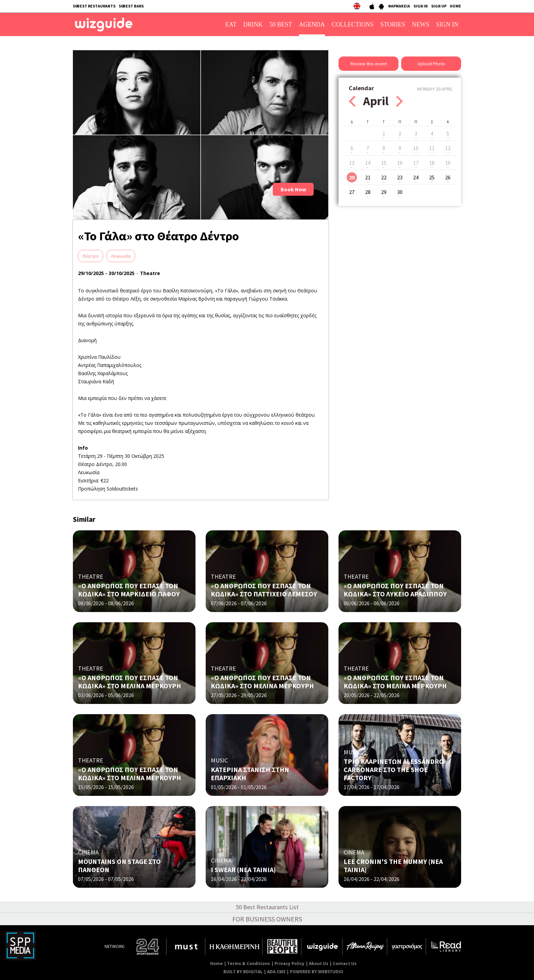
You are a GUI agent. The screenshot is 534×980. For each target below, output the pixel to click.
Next (399, 101)
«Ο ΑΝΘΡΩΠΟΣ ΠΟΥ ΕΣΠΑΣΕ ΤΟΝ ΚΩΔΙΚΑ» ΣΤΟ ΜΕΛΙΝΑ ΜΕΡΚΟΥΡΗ (130, 682)
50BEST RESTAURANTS (94, 6)
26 (448, 177)
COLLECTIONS (353, 25)
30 (400, 192)
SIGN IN (421, 6)
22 (384, 177)
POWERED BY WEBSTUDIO (317, 972)
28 (368, 192)
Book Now (293, 189)
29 (384, 192)
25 (432, 177)
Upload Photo (431, 64)
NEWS (421, 25)
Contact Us (345, 963)
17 (416, 163)
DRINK (253, 25)
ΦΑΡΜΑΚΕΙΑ (399, 6)
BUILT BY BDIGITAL (243, 972)
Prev (352, 101)
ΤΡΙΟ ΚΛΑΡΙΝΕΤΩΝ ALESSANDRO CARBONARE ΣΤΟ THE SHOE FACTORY (394, 769)
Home (216, 963)
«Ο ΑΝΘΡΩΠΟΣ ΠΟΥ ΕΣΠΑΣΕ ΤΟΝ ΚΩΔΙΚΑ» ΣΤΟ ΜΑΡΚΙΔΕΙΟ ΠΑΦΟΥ (129, 590)
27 (352, 192)
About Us (319, 963)
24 (416, 177)
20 (352, 177)
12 (448, 148)
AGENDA (312, 25)
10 (416, 148)
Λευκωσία (121, 256)
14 (368, 163)
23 (400, 177)
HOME (456, 6)
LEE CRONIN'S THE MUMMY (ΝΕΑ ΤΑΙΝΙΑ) (393, 865)
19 (448, 163)
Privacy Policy (289, 963)
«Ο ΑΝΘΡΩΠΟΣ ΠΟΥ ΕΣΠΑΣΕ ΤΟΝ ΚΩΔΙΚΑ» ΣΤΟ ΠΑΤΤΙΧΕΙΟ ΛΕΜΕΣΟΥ (264, 590)
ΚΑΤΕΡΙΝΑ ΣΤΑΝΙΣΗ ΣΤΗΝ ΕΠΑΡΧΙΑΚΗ (250, 774)
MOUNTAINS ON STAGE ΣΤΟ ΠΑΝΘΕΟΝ (119, 865)
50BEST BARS (131, 6)
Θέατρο (91, 256)
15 (384, 163)
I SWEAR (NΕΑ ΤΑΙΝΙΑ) (243, 870)
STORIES (393, 25)
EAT (231, 25)
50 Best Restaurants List (267, 907)
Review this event (369, 64)
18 (432, 163)
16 (400, 163)
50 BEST (281, 25)
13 (352, 163)
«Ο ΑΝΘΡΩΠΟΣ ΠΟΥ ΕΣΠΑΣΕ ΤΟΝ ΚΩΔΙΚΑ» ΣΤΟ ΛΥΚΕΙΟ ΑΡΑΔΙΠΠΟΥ (395, 590)
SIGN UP (439, 6)
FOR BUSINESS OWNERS (267, 919)
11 (432, 148)
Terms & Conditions (249, 963)
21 (368, 177)
